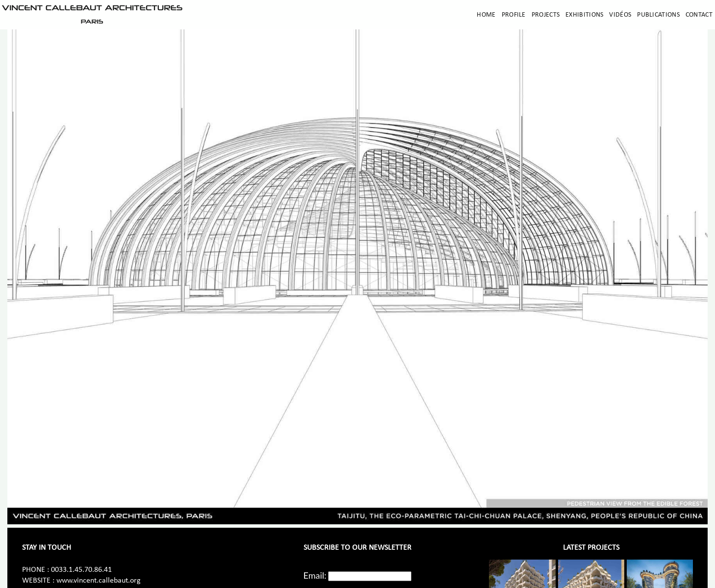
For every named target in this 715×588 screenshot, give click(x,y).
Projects (546, 15)
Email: (315, 575)
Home (486, 15)
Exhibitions (584, 15)
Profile (514, 15)
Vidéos (620, 15)
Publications (658, 15)
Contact (699, 15)
